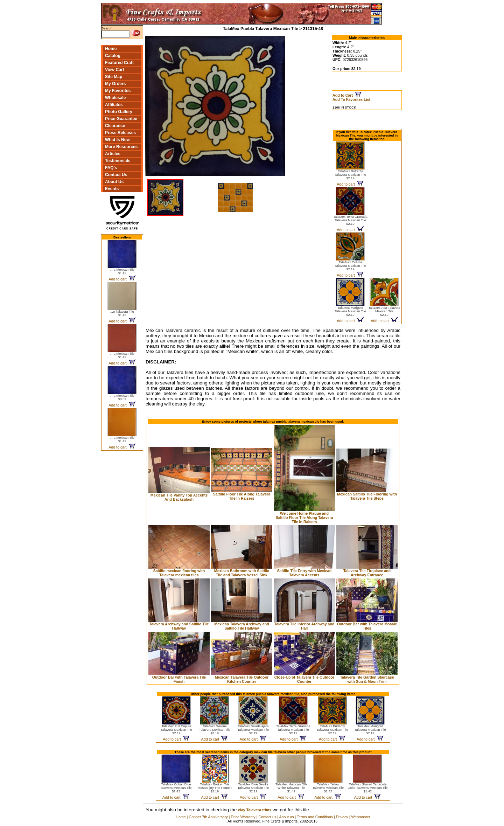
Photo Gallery (119, 112)
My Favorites (118, 91)
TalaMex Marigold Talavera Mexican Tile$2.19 (350, 311)
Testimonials (118, 161)
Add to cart (122, 279)
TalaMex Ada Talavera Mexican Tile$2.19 (384, 311)
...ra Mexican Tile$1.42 (122, 271)
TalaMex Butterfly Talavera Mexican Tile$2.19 (350, 175)
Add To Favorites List (351, 99)
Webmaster (360, 817)
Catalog (113, 56)
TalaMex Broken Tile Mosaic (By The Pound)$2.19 (215, 788)
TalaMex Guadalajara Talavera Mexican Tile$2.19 (253, 730)
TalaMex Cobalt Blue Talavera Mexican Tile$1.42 (176, 788)
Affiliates (114, 105)
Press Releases (120, 133)
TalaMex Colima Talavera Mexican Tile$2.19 (350, 266)
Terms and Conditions (315, 817)
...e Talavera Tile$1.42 (122, 313)
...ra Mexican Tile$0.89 (122, 397)
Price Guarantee (121, 119)
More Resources (121, 147)
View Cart (114, 70)
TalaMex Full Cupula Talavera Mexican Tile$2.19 (176, 730)
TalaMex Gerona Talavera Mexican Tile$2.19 (215, 730)
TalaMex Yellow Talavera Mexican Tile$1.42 (328, 788)
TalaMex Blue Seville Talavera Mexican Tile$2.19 (253, 788)
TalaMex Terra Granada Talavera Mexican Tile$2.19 (350, 220)
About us (286, 817)
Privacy (342, 817)
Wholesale (115, 98)
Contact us (267, 817)
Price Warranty (243, 817)
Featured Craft (119, 63)
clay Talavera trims (255, 810)
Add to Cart (347, 95)
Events (112, 189)
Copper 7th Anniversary (208, 817)
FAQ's (111, 168)
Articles (113, 154)
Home (111, 49)
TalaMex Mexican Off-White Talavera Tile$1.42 (291, 788)
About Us (114, 182)
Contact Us (116, 175)
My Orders (115, 84)
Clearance (115, 126)
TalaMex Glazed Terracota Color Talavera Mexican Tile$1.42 (367, 788)
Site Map (114, 77)
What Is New (117, 140)
